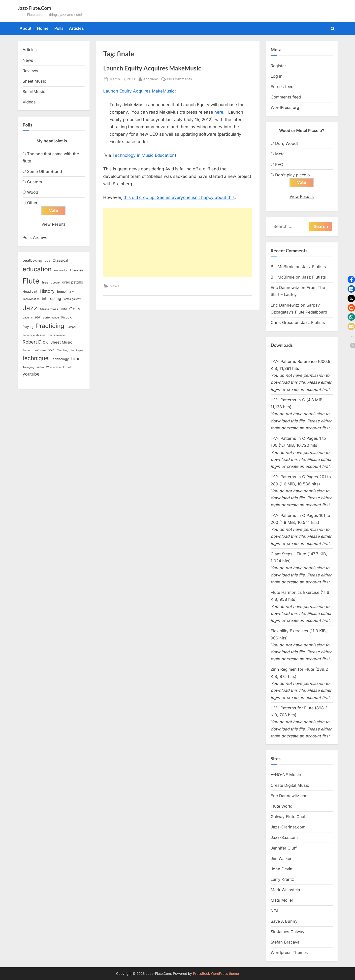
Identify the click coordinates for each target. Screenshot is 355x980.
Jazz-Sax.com (284, 838)
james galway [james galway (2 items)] (72, 299)
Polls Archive (35, 237)
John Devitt (282, 869)
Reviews (30, 71)
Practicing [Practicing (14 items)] (50, 326)
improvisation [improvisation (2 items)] (31, 299)
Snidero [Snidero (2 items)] (27, 350)
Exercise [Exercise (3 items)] (77, 270)
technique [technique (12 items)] (35, 358)
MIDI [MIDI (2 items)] (64, 309)
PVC (279, 164)
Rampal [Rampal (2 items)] (71, 327)
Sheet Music (34, 81)
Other (32, 203)
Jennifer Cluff (284, 848)
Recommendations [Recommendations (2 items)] (34, 335)
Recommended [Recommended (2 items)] (57, 335)
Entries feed (282, 87)
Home (43, 28)
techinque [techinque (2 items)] (77, 350)
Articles (76, 28)
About (26, 28)
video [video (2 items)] (40, 367)
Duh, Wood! (287, 143)
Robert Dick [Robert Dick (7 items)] (35, 342)
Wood (33, 192)
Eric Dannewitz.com (290, 796)
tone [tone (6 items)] (76, 359)
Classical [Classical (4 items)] (60, 261)
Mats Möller (282, 900)
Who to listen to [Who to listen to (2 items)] (56, 367)
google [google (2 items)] (55, 283)
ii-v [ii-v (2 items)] (72, 292)
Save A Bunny (284, 921)
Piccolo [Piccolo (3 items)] (67, 317)
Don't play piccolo (292, 175)
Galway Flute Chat (288, 817)
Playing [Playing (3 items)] (28, 327)
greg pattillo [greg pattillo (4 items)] (73, 283)
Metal (280, 154)
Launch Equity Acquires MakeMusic (152, 68)
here (219, 112)
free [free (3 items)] (45, 283)
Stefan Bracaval (286, 942)
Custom (34, 182)
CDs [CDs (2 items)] (47, 261)
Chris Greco (282, 323)
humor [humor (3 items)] (62, 292)
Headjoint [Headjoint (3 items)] (30, 292)
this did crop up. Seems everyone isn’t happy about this (179, 197)
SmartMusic (34, 92)
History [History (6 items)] (47, 291)
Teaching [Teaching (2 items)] (63, 350)
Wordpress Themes (289, 953)
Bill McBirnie (283, 267)
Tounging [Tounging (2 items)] (28, 367)
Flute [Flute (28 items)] (31, 281)
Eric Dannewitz (285, 288)
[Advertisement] (178, 242)
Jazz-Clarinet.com (288, 827)
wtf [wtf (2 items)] (70, 367)
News (114, 286)
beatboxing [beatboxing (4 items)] (32, 261)
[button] (351, 280)
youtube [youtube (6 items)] (31, 374)
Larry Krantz (282, 880)
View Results (54, 224)
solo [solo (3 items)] (51, 350)
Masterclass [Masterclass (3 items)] (49, 309)
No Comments (180, 79)
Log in (277, 76)
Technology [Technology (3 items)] (60, 359)
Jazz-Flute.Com (34, 8)
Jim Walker (281, 858)
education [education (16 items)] (37, 269)
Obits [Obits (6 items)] (75, 309)
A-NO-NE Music (286, 775)
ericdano (151, 79)
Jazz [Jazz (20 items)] (30, 308)
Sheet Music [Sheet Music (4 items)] (61, 343)
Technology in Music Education (144, 155)
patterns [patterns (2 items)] (28, 318)
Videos (29, 102)
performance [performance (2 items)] (51, 318)
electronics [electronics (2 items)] (61, 270)
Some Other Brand (45, 171)
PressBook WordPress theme (216, 974)
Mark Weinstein (285, 890)
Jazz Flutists (314, 267)
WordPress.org (285, 107)
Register (278, 66)
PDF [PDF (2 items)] (38, 318)
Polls (59, 28)
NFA (275, 911)
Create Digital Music (290, 785)
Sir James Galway (288, 932)
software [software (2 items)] (40, 350)
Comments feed (286, 97)
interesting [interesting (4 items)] (51, 299)
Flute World (282, 806)
